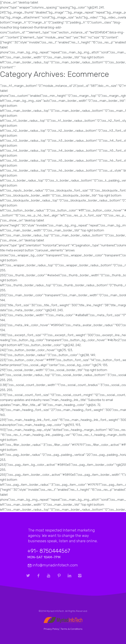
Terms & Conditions (72, 629)
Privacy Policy (51, 629)
